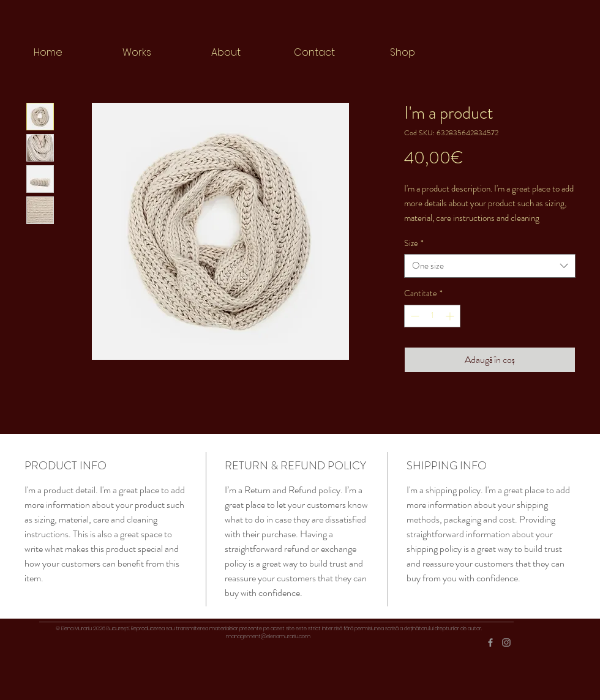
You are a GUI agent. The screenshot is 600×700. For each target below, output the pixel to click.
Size (414, 243)
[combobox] (490, 266)
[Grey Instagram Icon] (506, 642)
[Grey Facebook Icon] (490, 642)
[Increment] (451, 316)
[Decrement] (414, 316)
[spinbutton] (432, 316)
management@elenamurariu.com (268, 636)
